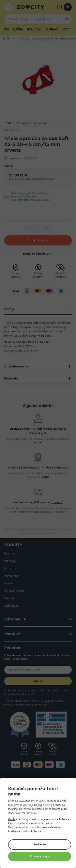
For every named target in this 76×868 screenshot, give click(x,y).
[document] (40, 824)
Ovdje (12, 819)
